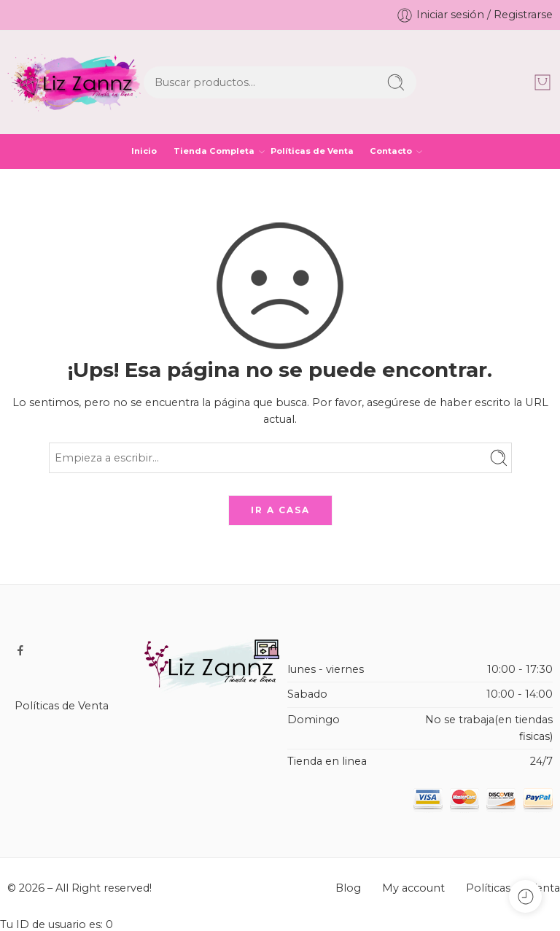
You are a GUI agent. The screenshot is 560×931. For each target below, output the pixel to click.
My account (413, 888)
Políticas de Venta (312, 151)
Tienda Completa (214, 152)
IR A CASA (280, 510)
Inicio (144, 151)
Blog (348, 888)
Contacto (391, 152)
